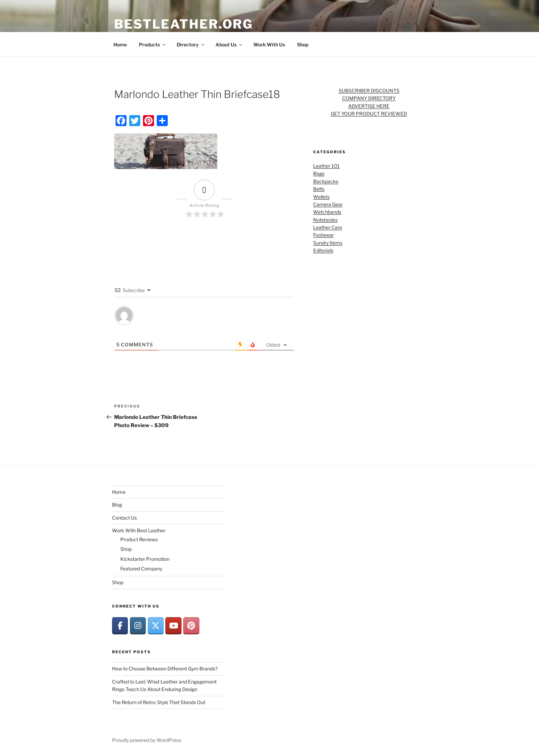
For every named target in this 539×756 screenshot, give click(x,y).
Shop (303, 45)
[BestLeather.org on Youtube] (173, 626)
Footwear (323, 235)
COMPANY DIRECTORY (369, 98)
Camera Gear (328, 204)
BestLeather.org (184, 24)
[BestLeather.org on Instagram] (138, 626)
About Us (229, 45)
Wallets (321, 197)
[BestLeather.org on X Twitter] (156, 626)
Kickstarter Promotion (145, 559)
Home (120, 45)
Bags (319, 173)
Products (153, 45)
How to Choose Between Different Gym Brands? (165, 669)
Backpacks (326, 181)
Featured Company (141, 569)
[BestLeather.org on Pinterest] (191, 626)
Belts (319, 189)
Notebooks (325, 220)
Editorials (323, 250)
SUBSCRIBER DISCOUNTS (369, 91)
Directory (191, 45)
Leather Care (328, 227)
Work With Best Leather (139, 530)
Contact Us (124, 518)
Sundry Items (328, 243)
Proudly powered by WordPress (147, 740)
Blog (117, 505)
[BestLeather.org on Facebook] (120, 626)
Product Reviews (139, 539)
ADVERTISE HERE (369, 106)
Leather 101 (326, 166)
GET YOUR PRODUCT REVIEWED (369, 114)
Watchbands (327, 212)
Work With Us (269, 45)
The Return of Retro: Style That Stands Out (159, 702)
